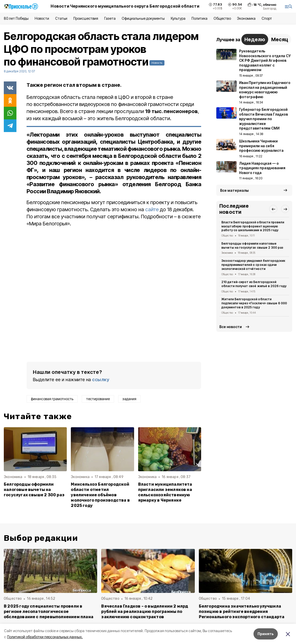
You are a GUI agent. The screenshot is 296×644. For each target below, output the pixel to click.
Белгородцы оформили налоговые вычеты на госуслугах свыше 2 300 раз (34, 490)
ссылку (101, 380)
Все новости (231, 327)
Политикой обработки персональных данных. (45, 637)
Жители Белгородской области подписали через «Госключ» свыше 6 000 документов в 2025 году (254, 303)
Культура (178, 18)
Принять (266, 634)
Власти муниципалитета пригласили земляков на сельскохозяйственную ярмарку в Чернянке (165, 492)
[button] (273, 209)
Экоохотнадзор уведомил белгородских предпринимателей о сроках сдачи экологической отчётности (253, 265)
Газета (110, 18)
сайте (152, 209)
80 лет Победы (16, 18)
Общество (222, 18)
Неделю (255, 39)
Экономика (246, 18)
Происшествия (86, 18)
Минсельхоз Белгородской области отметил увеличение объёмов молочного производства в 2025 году (100, 495)
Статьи (61, 18)
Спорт (267, 18)
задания (129, 399)
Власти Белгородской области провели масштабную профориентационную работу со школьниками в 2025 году (253, 226)
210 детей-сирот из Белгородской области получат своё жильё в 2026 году (254, 284)
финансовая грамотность (52, 399)
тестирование (98, 399)
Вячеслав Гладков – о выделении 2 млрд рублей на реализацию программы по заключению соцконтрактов (145, 611)
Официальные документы (143, 18)
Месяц (280, 39)
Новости (42, 18)
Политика (199, 18)
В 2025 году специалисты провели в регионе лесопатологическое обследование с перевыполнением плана (49, 611)
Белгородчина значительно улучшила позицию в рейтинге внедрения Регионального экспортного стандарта (242, 611)
